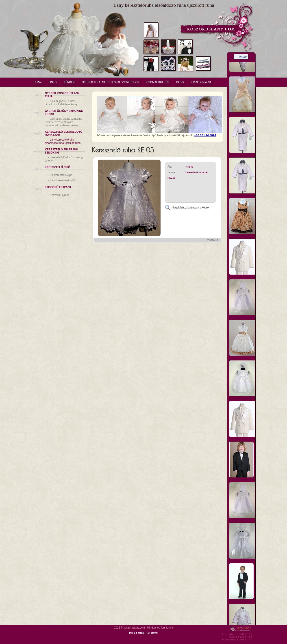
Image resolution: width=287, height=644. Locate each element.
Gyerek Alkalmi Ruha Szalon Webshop (111, 82)
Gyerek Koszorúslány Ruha (62, 95)
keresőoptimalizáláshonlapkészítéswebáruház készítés (237, 636)
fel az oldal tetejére (143, 633)
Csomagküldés (158, 82)
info (53, 82)
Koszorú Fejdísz (59, 195)
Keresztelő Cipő (58, 167)
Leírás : (172, 172)
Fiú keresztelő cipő (60, 175)
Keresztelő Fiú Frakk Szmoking (62, 151)
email (39, 82)
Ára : (170, 167)
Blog (180, 82)
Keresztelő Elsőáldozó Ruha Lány (64, 133)
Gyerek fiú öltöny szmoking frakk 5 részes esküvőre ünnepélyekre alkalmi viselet (63, 122)
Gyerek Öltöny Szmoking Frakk (64, 113)
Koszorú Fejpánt (58, 187)
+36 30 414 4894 (201, 82)
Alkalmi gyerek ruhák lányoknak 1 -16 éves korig (61, 103)
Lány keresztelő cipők (62, 180)
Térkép (69, 82)
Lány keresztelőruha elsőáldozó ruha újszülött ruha (63, 141)
